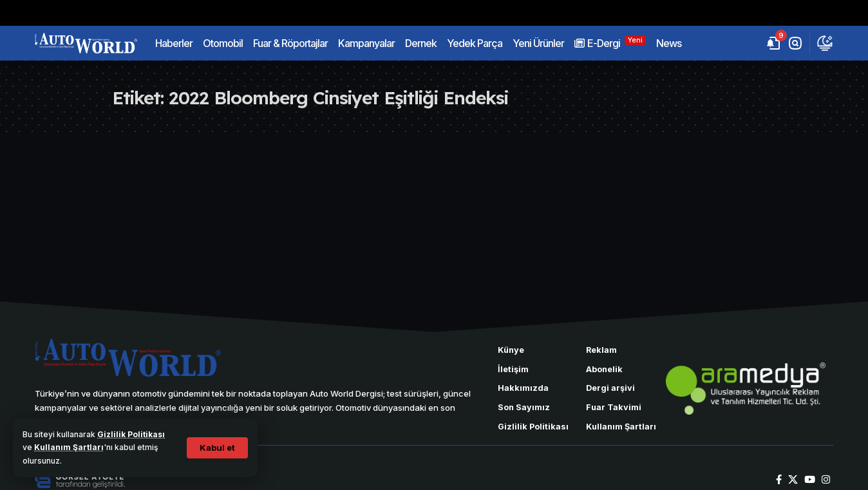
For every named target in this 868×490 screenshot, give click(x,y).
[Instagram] (826, 480)
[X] (793, 480)
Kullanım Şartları (69, 447)
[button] (217, 448)
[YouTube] (810, 480)
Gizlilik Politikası (131, 434)
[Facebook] (779, 480)
